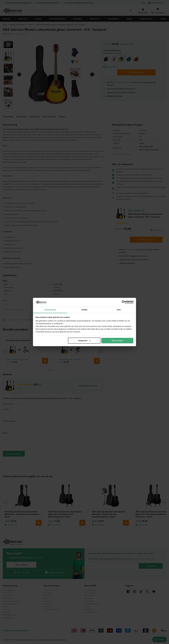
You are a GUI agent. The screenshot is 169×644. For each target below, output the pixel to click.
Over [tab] (119, 310)
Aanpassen (84, 341)
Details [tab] (84, 310)
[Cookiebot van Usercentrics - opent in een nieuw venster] (123, 302)
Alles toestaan (117, 341)
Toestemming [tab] (50, 310)
